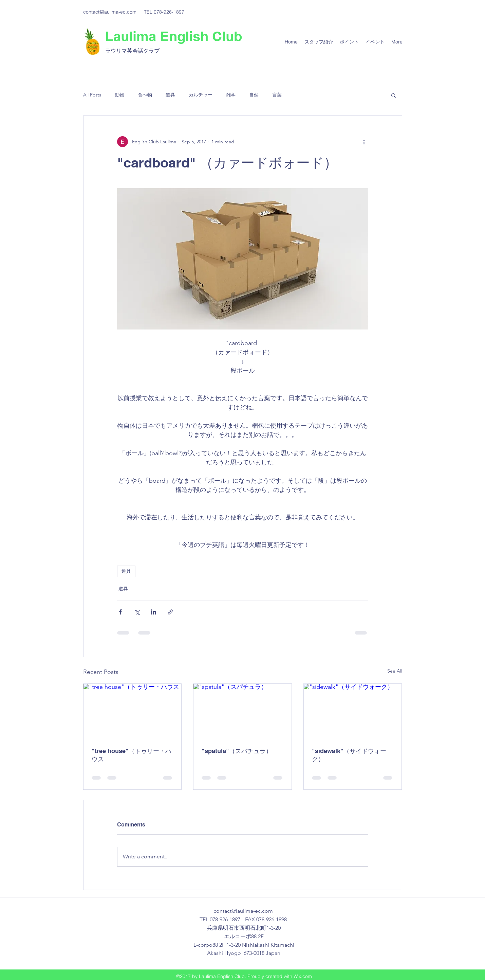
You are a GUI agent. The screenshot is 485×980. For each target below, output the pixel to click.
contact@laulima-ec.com (110, 12)
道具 (170, 95)
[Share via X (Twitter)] (137, 612)
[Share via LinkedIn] (154, 612)
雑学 (231, 95)
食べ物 (145, 95)
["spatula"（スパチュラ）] (242, 711)
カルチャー (201, 95)
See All (395, 671)
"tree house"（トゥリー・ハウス (132, 755)
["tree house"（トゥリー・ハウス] (133, 711)
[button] (394, 95)
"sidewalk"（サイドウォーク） (349, 755)
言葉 (277, 95)
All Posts (92, 95)
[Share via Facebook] (120, 612)
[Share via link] (170, 612)
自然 (254, 95)
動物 (119, 95)
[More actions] (364, 142)
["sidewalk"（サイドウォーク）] (353, 711)
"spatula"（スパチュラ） (237, 751)
